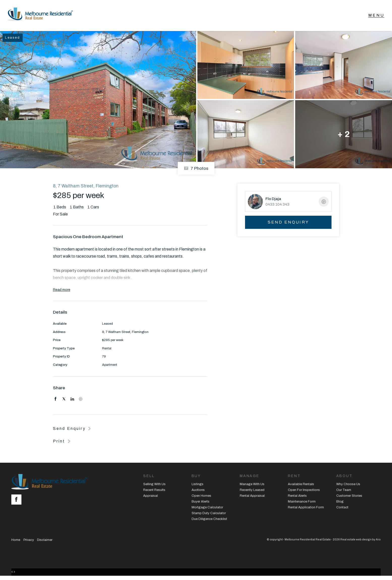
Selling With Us (154, 485)
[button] (62, 442)
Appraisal (150, 497)
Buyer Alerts (201, 503)
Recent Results (154, 491)
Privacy (29, 541)
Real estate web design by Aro (360, 540)
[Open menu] (376, 16)
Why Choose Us (348, 485)
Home (16, 541)
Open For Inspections (304, 491)
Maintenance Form (302, 503)
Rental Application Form (306, 508)
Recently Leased (252, 491)
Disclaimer (45, 541)
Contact (342, 508)
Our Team (344, 491)
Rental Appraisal (252, 497)
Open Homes (201, 497)
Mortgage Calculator (207, 508)
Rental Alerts (297, 497)
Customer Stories (349, 497)
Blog (340, 503)
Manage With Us (252, 485)
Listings (198, 485)
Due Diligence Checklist (209, 520)
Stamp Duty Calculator (209, 514)
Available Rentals (301, 485)
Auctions (198, 491)
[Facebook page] (18, 501)
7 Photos (196, 169)
